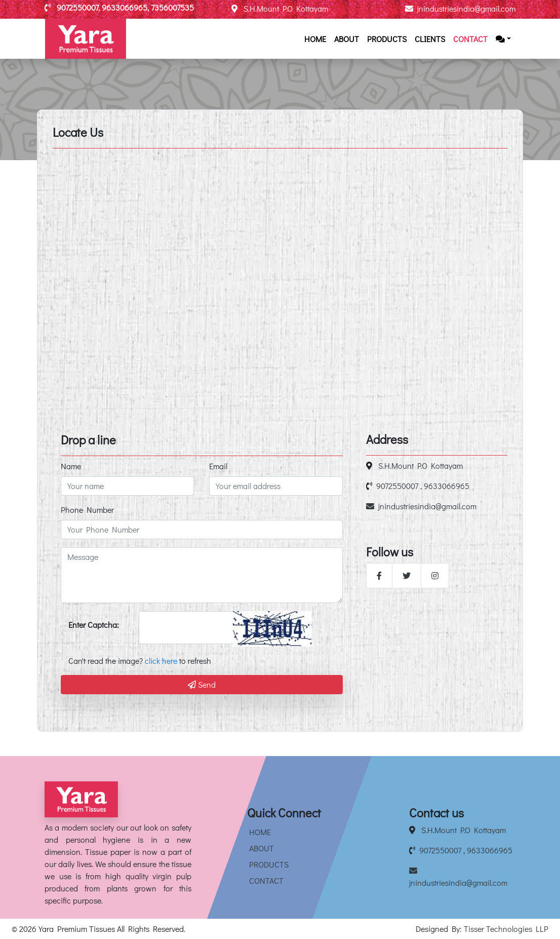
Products (387, 39)
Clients (430, 39)
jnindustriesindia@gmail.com (460, 8)
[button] (503, 39)
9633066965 (447, 486)
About (347, 39)
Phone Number (87, 510)
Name (71, 466)
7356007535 (172, 7)
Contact (470, 39)
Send (202, 684)
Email (218, 466)
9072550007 (397, 486)
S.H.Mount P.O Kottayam (280, 8)
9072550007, (79, 7)
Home (315, 39)
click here (161, 661)
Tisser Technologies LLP (506, 929)
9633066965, (126, 7)
